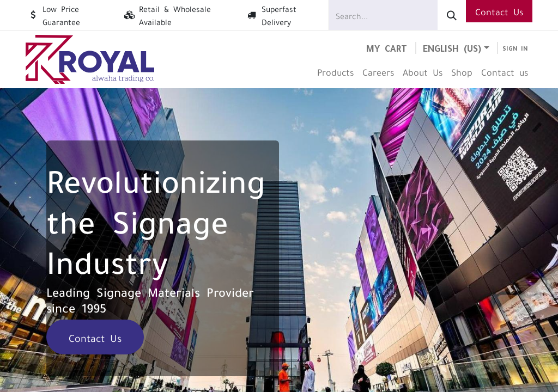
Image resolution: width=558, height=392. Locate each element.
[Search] (452, 15)
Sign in (515, 48)
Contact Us (499, 11)
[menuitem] (335, 72)
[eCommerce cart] (387, 48)
